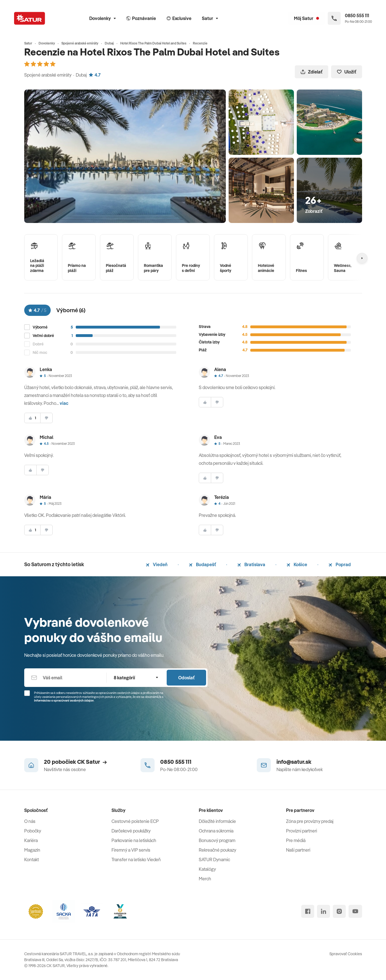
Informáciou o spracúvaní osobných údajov (64, 700)
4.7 (95, 75)
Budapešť (202, 564)
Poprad (340, 564)
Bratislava (251, 564)
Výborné (40, 327)
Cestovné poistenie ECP (135, 821)
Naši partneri (298, 850)
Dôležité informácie (217, 821)
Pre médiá (296, 840)
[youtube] (355, 911)
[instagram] (339, 911)
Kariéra (31, 840)
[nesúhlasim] (46, 418)
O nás (30, 821)
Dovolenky (102, 18)
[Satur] (30, 18)
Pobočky (33, 831)
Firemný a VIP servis (131, 850)
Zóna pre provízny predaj (310, 821)
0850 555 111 (176, 762)
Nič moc (40, 353)
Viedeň (157, 564)
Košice (297, 564)
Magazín (32, 850)
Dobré (38, 344)
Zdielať (312, 72)
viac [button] (64, 403)
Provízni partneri (302, 831)
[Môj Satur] (306, 18)
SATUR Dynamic (214, 860)
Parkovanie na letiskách (134, 840)
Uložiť (347, 72)
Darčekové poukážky (131, 831)
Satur (210, 18)
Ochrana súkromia (216, 831)
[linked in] (323, 911)
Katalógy (207, 869)
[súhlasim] (32, 418)
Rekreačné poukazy (217, 850)
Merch (205, 879)
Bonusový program (217, 840)
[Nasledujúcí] (362, 258)
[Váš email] (65, 678)
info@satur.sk (294, 762)
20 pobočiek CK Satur (75, 762)
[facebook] (308, 911)
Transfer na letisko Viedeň (136, 860)
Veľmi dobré (43, 336)
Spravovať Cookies (346, 954)
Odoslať (186, 678)
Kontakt (32, 860)
